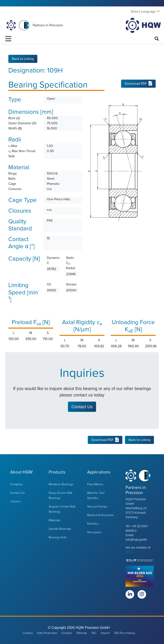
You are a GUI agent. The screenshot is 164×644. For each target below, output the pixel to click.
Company (16, 484)
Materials (55, 520)
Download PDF (138, 84)
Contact (28, 633)
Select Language (143, 12)
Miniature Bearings (61, 484)
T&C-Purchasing (124, 633)
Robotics (93, 524)
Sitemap (82, 633)
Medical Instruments (100, 515)
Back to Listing (23, 59)
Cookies (67, 633)
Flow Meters (95, 484)
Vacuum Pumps (97, 507)
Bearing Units (58, 537)
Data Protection (47, 633)
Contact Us (18, 493)
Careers (15, 501)
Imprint (105, 633)
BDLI (129, 552)
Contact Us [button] (82, 407)
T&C (94, 633)
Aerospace (94, 532)
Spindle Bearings (60, 529)
